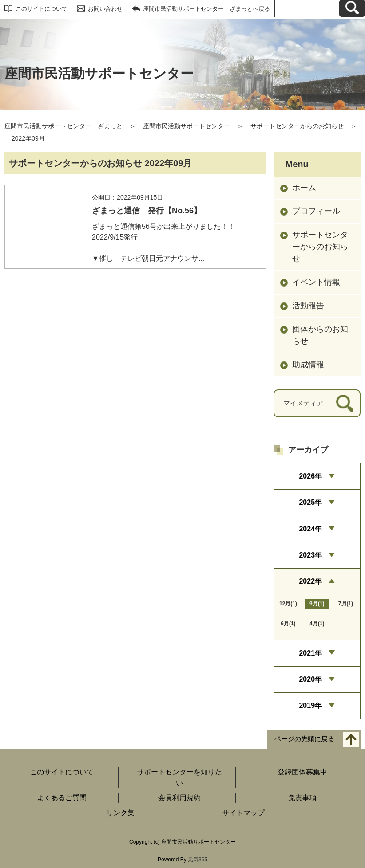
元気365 (198, 860)
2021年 (310, 653)
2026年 (310, 476)
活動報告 (308, 306)
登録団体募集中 (302, 772)
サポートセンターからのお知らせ (297, 126)
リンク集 (120, 813)
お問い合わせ (105, 9)
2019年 (310, 705)
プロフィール (316, 211)
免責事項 (302, 798)
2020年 (310, 679)
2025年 (310, 502)
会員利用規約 (179, 798)
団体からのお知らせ (320, 335)
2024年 (310, 529)
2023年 (310, 555)
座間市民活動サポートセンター (186, 126)
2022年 (310, 581)
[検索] (345, 403)
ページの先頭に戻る (304, 739)
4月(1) (317, 624)
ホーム (304, 188)
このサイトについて (42, 9)
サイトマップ (243, 813)
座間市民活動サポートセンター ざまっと (63, 126)
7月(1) (346, 604)
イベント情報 (316, 282)
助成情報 (308, 365)
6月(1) (288, 624)
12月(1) (288, 604)
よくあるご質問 (62, 798)
